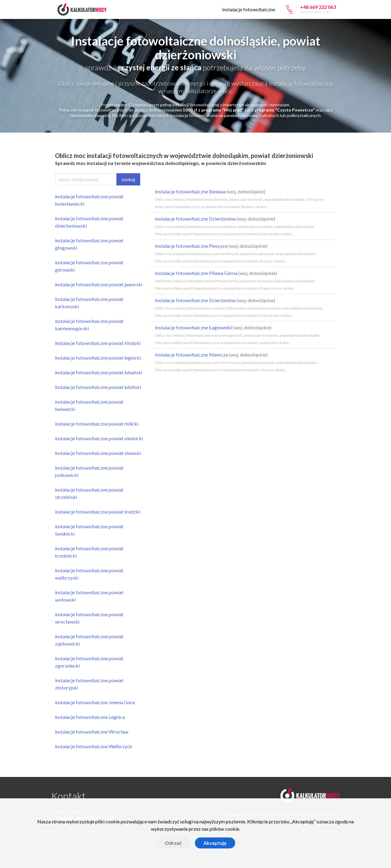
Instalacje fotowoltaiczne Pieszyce (236, 253)
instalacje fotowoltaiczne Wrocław (92, 732)
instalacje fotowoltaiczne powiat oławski (98, 453)
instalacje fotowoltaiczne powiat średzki (97, 512)
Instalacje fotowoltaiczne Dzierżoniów (235, 226)
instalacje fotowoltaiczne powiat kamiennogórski (89, 325)
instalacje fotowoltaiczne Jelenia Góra (95, 702)
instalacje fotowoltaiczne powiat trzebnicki (89, 552)
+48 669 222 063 (318, 7)
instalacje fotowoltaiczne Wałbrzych (93, 746)
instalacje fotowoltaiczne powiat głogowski (89, 244)
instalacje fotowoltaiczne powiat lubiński (98, 387)
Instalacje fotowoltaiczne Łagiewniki (238, 335)
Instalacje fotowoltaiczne (249, 9)
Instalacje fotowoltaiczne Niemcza (236, 362)
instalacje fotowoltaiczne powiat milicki (97, 424)
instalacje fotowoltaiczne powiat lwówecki (89, 405)
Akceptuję (215, 843)
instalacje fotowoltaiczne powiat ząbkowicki (89, 640)
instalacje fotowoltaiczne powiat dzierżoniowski (89, 222)
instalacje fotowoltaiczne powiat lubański (99, 372)
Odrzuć (173, 843)
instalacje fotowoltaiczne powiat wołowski (89, 596)
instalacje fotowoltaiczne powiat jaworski (99, 284)
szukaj (128, 179)
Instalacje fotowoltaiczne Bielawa (239, 199)
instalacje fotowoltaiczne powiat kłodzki (98, 343)
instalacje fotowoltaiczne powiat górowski (89, 266)
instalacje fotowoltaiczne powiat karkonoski (89, 303)
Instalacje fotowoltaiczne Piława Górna (235, 280)
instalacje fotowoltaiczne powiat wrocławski (89, 618)
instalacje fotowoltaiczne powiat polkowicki (89, 471)
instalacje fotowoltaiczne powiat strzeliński (89, 493)
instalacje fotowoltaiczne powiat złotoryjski (89, 684)
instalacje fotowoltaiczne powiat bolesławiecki (89, 200)
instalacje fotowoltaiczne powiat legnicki (98, 358)
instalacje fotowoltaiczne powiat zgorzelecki (89, 662)
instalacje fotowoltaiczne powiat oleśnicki (99, 438)
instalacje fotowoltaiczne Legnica (90, 717)
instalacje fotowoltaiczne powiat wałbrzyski (89, 574)
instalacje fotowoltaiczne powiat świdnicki (89, 530)
